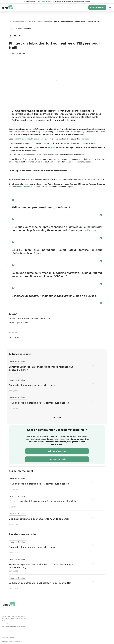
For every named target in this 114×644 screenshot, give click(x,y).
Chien (29, 21)
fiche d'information (47, 2)
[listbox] (57, 385)
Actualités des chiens (43, 21)
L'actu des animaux (16, 21)
